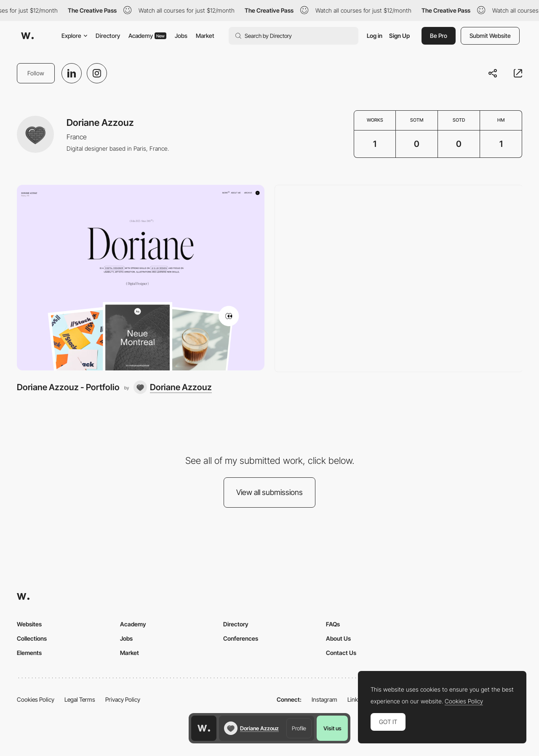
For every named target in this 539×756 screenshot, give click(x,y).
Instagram (324, 699)
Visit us (332, 728)
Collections (32, 638)
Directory (108, 36)
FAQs (333, 624)
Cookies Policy (36, 699)
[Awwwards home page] (204, 728)
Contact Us (341, 653)
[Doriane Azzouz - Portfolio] (141, 278)
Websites (29, 624)
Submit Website (490, 36)
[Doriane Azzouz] (173, 387)
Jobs (181, 36)
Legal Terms (80, 699)
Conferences (241, 638)
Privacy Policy (123, 699)
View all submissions (269, 492)
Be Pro (439, 36)
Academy (147, 36)
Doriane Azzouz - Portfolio (68, 387)
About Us (338, 638)
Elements (29, 653)
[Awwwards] (27, 36)
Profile (299, 728)
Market (205, 36)
